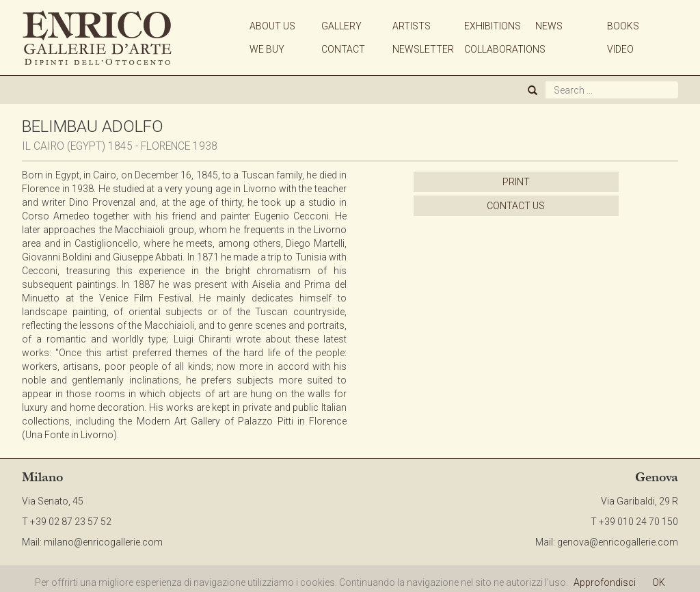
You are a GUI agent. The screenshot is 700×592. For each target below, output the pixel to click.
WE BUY (267, 49)
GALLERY (341, 26)
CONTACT (343, 49)
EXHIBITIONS (493, 26)
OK (659, 582)
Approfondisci (605, 582)
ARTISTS (412, 26)
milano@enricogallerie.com (103, 542)
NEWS (549, 26)
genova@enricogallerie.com (618, 542)
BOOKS (623, 26)
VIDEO (620, 49)
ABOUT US (272, 26)
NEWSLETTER (423, 49)
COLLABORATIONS (505, 49)
